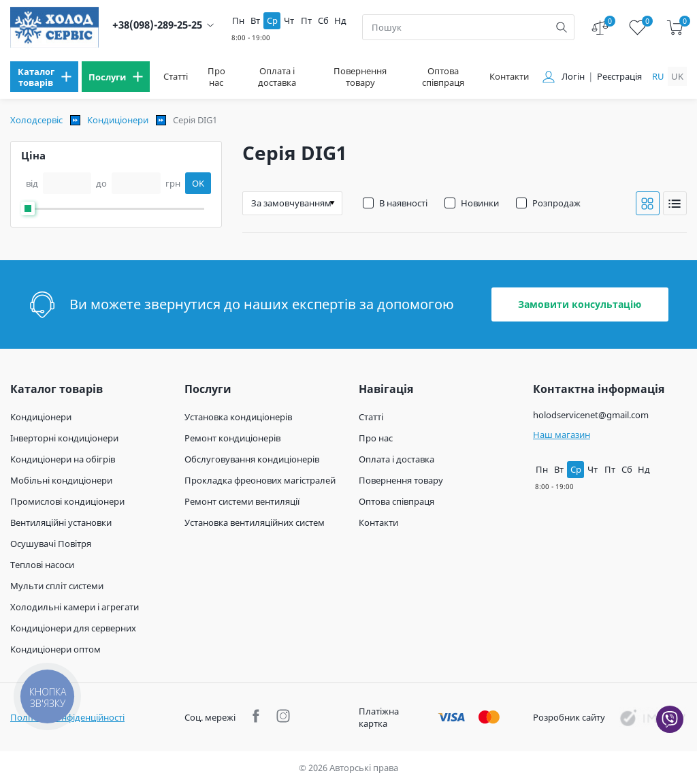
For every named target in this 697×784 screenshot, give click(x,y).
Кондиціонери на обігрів (63, 459)
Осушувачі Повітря (51, 544)
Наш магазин (562, 435)
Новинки (480, 203)
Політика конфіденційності (67, 717)
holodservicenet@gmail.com (591, 415)
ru (658, 76)
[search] (562, 27)
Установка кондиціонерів (238, 417)
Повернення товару (360, 77)
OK (198, 183)
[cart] (675, 28)
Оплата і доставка (277, 77)
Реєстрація (619, 77)
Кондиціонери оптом (55, 649)
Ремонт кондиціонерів (232, 438)
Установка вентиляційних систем (255, 522)
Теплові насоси (42, 565)
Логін (573, 77)
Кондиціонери (118, 120)
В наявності (403, 203)
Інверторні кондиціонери (64, 438)
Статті (176, 77)
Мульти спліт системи (57, 586)
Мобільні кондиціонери (61, 480)
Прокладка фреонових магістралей (260, 480)
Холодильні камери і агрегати (75, 607)
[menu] (44, 77)
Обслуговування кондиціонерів (252, 459)
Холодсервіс (36, 120)
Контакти (509, 77)
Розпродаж (556, 203)
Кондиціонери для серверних (73, 628)
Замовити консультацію (580, 304)
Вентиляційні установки (61, 522)
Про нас (216, 77)
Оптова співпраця (443, 77)
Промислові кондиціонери (67, 501)
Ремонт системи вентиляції (242, 501)
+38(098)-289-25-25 (157, 25)
